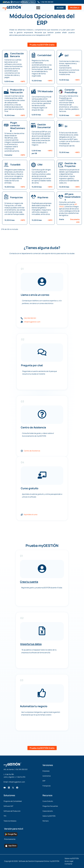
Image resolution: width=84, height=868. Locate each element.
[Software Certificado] (11, 2)
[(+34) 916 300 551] (39, 2)
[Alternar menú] (38, 8)
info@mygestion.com (17, 782)
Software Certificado (20, 2)
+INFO (23, 81)
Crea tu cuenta (29, 582)
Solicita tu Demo (29, 2)
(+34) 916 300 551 (47, 2)
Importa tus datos (31, 644)
